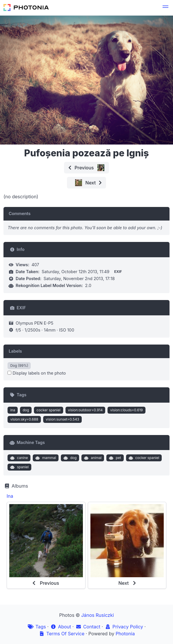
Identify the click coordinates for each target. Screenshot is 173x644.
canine (18, 458)
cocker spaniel (49, 410)
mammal (45, 458)
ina (13, 410)
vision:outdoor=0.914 (85, 410)
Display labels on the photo (37, 373)
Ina (10, 496)
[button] (165, 8)
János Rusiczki (98, 615)
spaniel (19, 467)
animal (92, 458)
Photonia (125, 634)
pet (114, 458)
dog (26, 410)
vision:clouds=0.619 (126, 410)
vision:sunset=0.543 (62, 419)
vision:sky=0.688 (24, 419)
